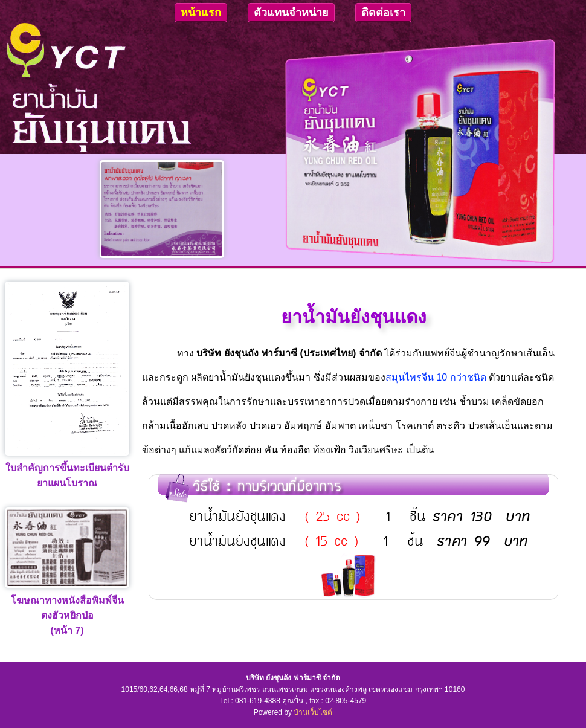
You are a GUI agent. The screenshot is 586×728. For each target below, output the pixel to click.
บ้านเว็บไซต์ (313, 712)
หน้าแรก (201, 13)
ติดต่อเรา (383, 13)
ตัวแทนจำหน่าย (291, 13)
